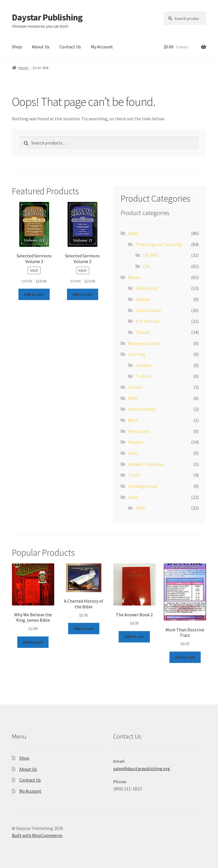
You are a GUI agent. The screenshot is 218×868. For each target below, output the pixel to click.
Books (134, 277)
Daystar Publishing (47, 17)
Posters (136, 442)
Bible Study (146, 288)
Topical (143, 332)
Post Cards (139, 431)
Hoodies (143, 365)
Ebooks (143, 299)
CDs (146, 266)
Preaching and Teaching (159, 244)
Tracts (134, 475)
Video (133, 497)
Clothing (137, 354)
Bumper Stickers (144, 343)
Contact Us (70, 47)
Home (23, 68)
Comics (135, 387)
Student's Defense (146, 464)
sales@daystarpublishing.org (142, 768)
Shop (17, 47)
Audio (133, 233)
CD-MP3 (150, 255)
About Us (41, 47)
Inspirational (148, 310)
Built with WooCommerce (37, 835)
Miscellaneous (142, 409)
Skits (133, 453)
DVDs (133, 398)
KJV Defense (147, 321)
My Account (102, 47)
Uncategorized (142, 486)
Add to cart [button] (34, 294)
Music (133, 420)
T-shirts (143, 376)
